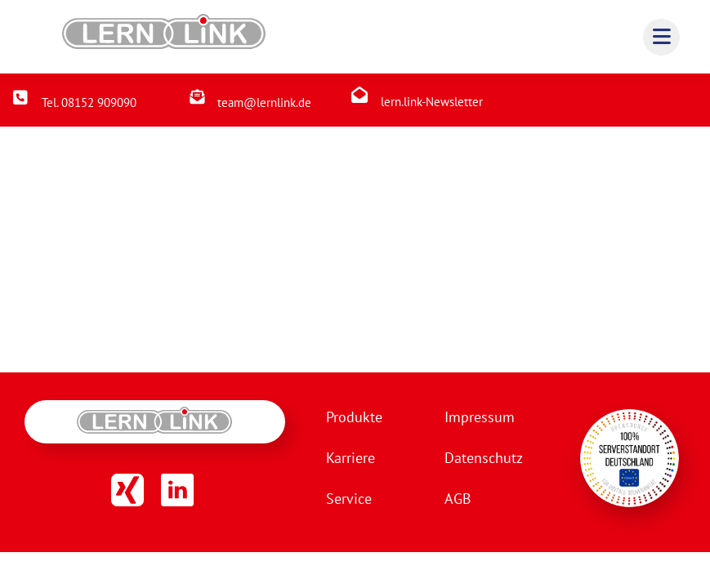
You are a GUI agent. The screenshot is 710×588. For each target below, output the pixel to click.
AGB (458, 499)
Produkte (354, 417)
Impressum (480, 417)
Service (349, 499)
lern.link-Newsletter (432, 102)
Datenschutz (484, 458)
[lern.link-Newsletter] (359, 95)
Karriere (351, 458)
